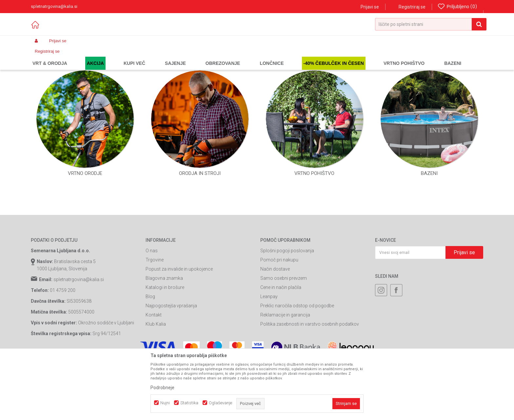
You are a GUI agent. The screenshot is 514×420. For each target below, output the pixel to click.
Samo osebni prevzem (284, 327)
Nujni (165, 403)
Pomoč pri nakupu (279, 309)
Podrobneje (162, 388)
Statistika (189, 403)
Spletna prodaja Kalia (50, 56)
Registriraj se (412, 7)
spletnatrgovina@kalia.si (79, 328)
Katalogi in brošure (165, 336)
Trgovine (155, 309)
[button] (431, 24)
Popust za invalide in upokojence (179, 318)
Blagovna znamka (164, 327)
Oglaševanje (220, 403)
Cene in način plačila (281, 336)
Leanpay (269, 345)
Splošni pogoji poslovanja (287, 299)
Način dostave (275, 318)
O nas (152, 299)
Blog (150, 345)
